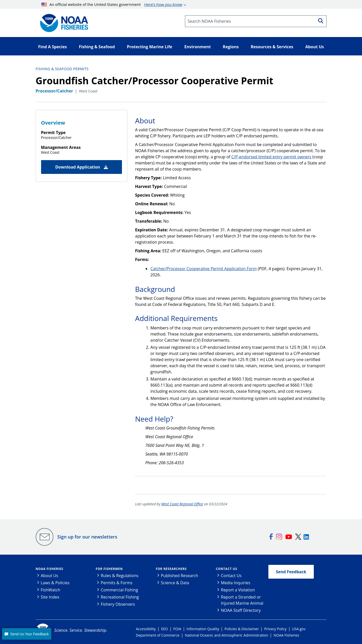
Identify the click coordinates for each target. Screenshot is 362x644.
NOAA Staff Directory (241, 610)
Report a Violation (238, 590)
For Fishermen (109, 569)
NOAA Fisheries (49, 569)
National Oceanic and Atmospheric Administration (227, 635)
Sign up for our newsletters (87, 537)
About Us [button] (315, 47)
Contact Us (227, 569)
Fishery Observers (118, 604)
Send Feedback (291, 572)
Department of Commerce (158, 635)
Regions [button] (231, 47)
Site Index (50, 597)
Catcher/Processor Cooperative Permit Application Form (203, 269)
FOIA (177, 629)
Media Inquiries (236, 583)
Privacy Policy (275, 629)
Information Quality (203, 629)
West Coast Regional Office (182, 504)
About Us (50, 576)
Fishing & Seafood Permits (62, 69)
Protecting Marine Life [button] (149, 47)
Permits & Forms (117, 583)
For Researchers (171, 569)
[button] (27, 634)
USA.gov (299, 629)
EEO (165, 629)
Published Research (180, 576)
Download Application (81, 167)
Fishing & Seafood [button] (97, 47)
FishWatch (51, 590)
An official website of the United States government (112, 4)
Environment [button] (197, 47)
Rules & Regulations (120, 576)
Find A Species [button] (53, 47)
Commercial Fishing (119, 590)
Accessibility (146, 629)
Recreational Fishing (120, 597)
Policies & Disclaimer (242, 629)
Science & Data (175, 583)
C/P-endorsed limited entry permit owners (271, 157)
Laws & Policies (55, 583)
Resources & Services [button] (272, 47)
